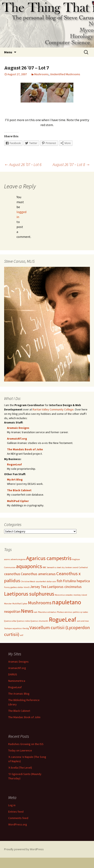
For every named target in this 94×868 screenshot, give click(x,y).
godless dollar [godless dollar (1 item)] (17, 587)
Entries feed (16, 811)
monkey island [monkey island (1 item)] (80, 595)
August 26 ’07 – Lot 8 (71, 164)
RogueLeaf (14, 464)
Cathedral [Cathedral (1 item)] (83, 567)
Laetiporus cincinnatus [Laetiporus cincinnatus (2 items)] (64, 587)
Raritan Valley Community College (53, 409)
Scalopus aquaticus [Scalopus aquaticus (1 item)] (13, 628)
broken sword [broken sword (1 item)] (72, 567)
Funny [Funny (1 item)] (7, 587)
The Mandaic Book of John (25, 449)
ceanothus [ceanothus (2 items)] (12, 574)
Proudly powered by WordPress (24, 849)
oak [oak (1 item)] (36, 612)
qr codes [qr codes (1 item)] (84, 612)
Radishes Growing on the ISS (26, 744)
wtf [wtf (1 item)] (22, 635)
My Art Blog (15, 479)
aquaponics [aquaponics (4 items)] (29, 566)
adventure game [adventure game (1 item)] (18, 559)
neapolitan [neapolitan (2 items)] (12, 612)
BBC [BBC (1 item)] (45, 567)
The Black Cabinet (19, 490)
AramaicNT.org (17, 439)
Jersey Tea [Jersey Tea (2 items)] (38, 587)
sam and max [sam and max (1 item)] (83, 621)
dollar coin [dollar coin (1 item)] (51, 581)
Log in (12, 805)
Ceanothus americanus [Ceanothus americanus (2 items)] (38, 574)
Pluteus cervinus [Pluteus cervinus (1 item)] (65, 612)
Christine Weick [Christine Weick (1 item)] (28, 581)
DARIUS (13, 674)
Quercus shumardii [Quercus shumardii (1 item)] (39, 621)
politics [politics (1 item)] (76, 612)
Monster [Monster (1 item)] (8, 604)
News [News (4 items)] (27, 611)
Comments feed (18, 818)
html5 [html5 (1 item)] (27, 587)
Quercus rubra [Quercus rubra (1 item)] (23, 621)
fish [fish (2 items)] (59, 581)
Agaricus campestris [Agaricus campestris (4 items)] (49, 558)
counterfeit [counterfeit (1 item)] (41, 581)
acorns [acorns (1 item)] (7, 559)
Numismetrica (17, 681)
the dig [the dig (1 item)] (26, 628)
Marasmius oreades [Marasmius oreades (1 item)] (64, 595)
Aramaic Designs (18, 428)
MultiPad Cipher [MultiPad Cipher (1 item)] (20, 604)
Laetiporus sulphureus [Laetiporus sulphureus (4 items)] (29, 594)
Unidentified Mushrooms (65, 74)
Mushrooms (41, 74)
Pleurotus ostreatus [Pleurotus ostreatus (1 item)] (47, 612)
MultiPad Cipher (18, 501)
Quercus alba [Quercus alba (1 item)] (10, 621)
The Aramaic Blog (19, 694)
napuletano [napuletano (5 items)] (67, 602)
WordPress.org (18, 824)
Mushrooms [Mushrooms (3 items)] (40, 603)
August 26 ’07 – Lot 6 (23, 164)
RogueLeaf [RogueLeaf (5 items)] (62, 619)
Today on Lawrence (20, 750)
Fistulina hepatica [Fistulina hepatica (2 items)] (76, 581)
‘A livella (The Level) (20, 767)
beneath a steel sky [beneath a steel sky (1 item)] (56, 567)
